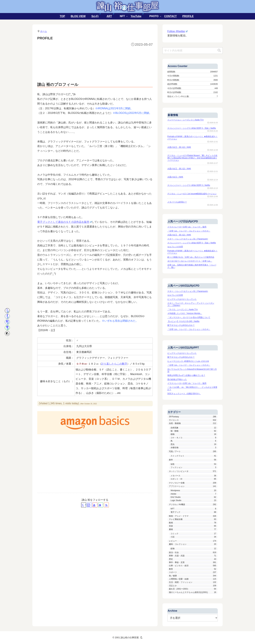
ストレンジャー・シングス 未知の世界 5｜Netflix (189, 185)
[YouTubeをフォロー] (95, 505)
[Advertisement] (96, 59)
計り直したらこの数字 (114, 364)
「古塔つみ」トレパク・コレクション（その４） (189, 231)
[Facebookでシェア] (7, 316)
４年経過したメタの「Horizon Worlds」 (185, 313)
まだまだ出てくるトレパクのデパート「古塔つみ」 (190, 261)
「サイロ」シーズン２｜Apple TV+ (183, 309)
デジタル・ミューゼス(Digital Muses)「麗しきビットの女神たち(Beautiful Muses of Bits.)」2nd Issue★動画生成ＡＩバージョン (192, 158)
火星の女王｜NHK (175, 177)
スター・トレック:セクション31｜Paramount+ (188, 239)
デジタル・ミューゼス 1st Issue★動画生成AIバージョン (192, 194)
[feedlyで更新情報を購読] (101, 505)
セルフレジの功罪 (175, 247)
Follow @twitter (177, 31)
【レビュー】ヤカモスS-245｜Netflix (183, 321)
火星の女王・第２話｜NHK (179, 169)
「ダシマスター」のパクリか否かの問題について (189, 317)
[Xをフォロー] (84, 505)
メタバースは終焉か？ (177, 202)
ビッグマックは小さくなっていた (182, 299)
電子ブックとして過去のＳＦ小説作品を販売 (64, 222)
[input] (193, 51)
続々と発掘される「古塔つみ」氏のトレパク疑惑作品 (191, 257)
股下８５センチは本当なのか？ (181, 325)
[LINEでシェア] (7, 328)
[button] (7, 333)
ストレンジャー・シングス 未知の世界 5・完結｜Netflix (192, 128)
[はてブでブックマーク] (7, 322)
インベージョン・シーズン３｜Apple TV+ (186, 120)
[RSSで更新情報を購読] (106, 505)
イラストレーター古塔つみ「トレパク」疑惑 (187, 227)
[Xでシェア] (7, 311)
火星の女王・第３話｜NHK (179, 147)
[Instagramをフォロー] (89, 505)
